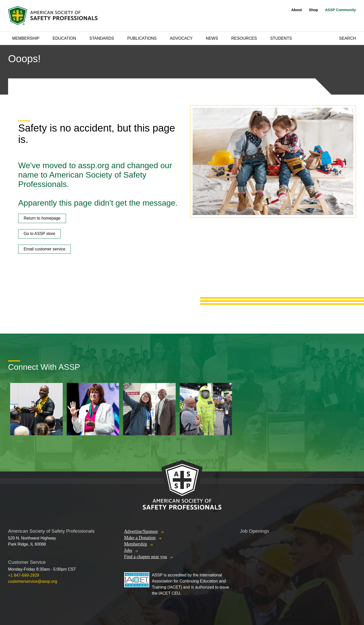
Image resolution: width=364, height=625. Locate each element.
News (212, 38)
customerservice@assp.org (33, 581)
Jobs (128, 550)
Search (347, 38)
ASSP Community (340, 10)
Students (281, 38)
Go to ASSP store (39, 234)
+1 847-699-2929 (24, 575)
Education (64, 38)
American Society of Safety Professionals (53, 16)
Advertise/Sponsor (141, 531)
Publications (142, 38)
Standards (102, 38)
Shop (313, 10)
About (297, 10)
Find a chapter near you (146, 557)
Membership (26, 38)
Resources (244, 38)
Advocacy (181, 38)
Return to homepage (42, 218)
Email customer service (44, 249)
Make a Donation (140, 538)
